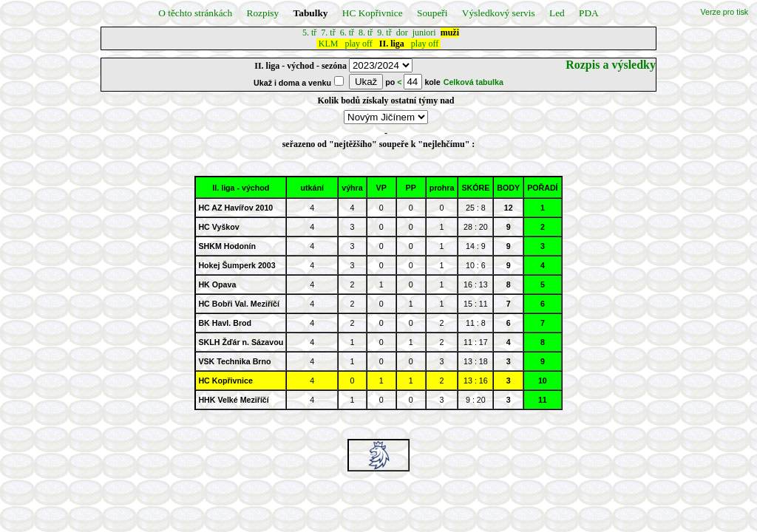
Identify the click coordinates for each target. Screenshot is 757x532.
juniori (424, 33)
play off (358, 44)
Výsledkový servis (499, 13)
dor (402, 33)
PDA (589, 13)
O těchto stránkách (195, 13)
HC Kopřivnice (373, 13)
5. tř (309, 33)
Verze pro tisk (725, 12)
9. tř (384, 33)
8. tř (366, 33)
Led (557, 13)
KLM (329, 44)
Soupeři (432, 13)
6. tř (347, 33)
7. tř (328, 33)
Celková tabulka (473, 82)
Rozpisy (263, 13)
